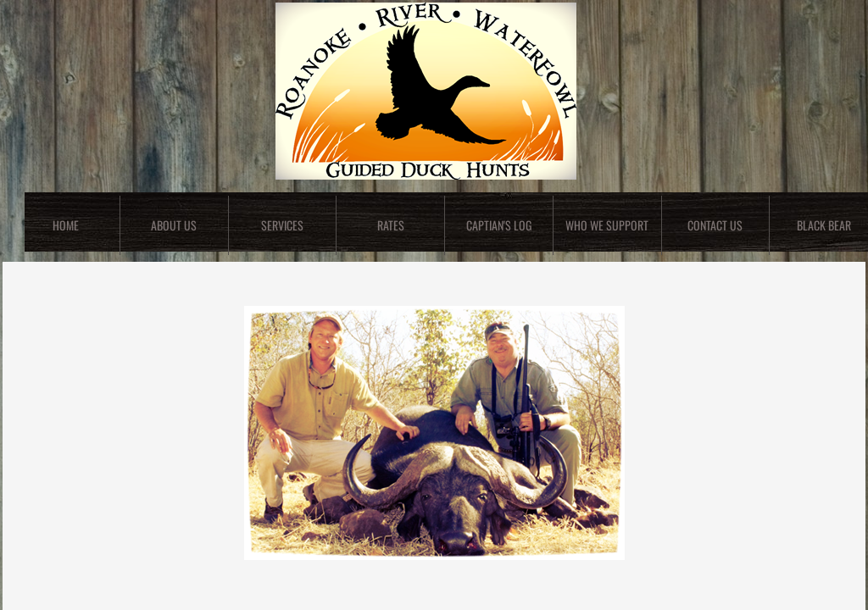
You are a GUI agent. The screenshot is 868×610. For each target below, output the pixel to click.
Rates (391, 225)
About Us (174, 225)
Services (282, 225)
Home (66, 225)
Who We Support (607, 225)
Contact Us (715, 225)
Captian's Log (499, 225)
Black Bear (824, 225)
